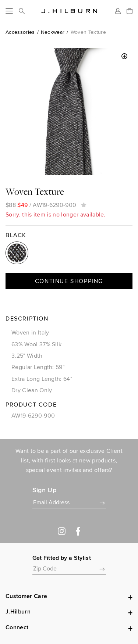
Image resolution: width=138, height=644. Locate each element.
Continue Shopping (69, 281)
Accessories (20, 32)
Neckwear (53, 32)
